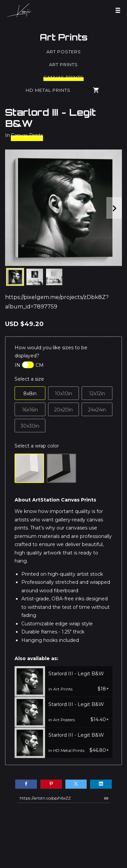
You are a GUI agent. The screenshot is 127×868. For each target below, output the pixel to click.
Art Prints (64, 37)
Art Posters (64, 52)
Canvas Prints (63, 77)
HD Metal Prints (48, 90)
